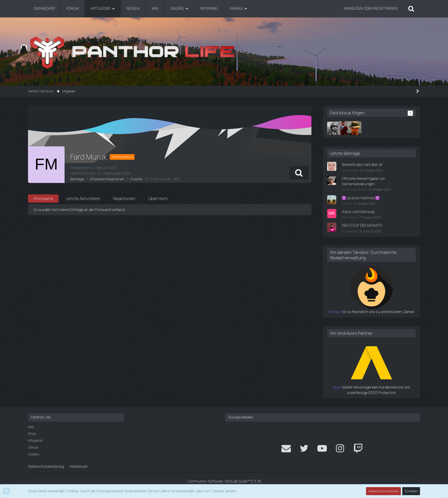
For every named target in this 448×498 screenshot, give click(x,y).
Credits (34, 454)
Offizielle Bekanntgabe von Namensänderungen (363, 181)
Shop (32, 434)
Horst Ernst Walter (354, 189)
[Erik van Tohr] (344, 128)
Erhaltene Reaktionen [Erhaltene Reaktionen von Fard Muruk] (107, 179)
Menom (347, 203)
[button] (299, 173)
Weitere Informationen (383, 491)
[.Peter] (355, 128)
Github (33, 447)
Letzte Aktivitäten (83, 199)
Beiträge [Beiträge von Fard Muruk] (77, 179)
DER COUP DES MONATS (362, 225)
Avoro (337, 387)
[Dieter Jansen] (334, 128)
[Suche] (411, 9)
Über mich (158, 199)
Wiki (31, 427)
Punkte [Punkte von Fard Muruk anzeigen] (136, 179)
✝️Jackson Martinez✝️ (361, 198)
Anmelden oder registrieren (371, 8)
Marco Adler (350, 170)
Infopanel (35, 440)
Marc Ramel (350, 217)
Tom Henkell (350, 231)
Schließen (411, 491)
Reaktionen (124, 199)
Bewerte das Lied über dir (362, 164)
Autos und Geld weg (358, 212)
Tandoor (335, 312)
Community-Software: (224, 481)
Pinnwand (43, 199)
